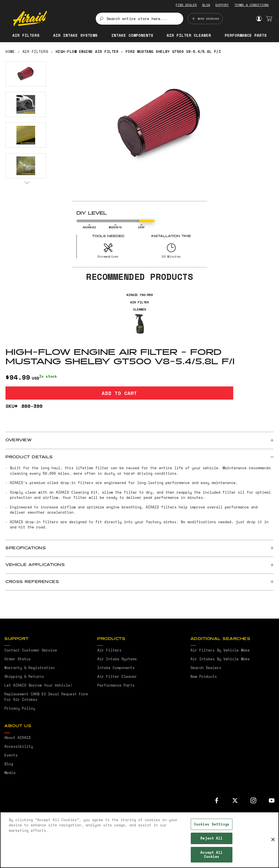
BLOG (206, 5)
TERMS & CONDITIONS (252, 5)
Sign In (259, 19)
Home (10, 52)
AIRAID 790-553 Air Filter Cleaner (139, 302)
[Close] (273, 839)
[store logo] (51, 19)
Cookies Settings (212, 824)
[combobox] (140, 19)
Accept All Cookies (211, 855)
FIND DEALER (186, 5)
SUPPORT (222, 5)
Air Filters (35, 52)
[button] (26, 74)
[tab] (139, 440)
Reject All (211, 838)
